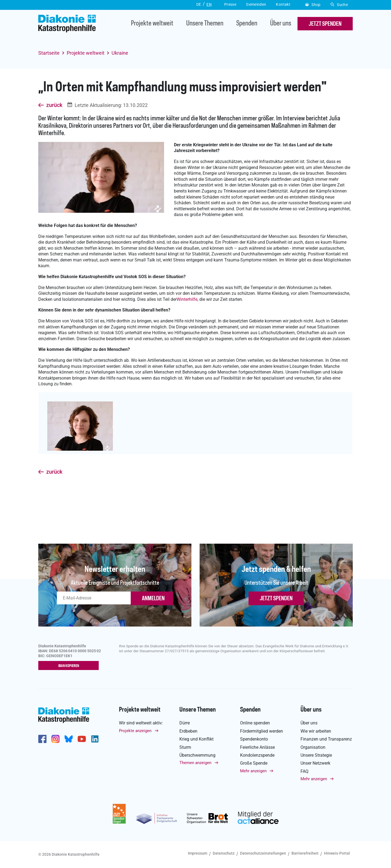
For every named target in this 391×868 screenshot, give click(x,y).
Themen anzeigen (195, 763)
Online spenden (255, 723)
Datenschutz (224, 853)
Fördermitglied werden (262, 731)
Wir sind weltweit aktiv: (141, 723)
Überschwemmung (197, 755)
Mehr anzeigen (253, 771)
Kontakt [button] (283, 4)
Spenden (247, 24)
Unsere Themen (205, 24)
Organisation (313, 747)
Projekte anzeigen (135, 731)
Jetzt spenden (276, 599)
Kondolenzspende (257, 755)
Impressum (198, 853)
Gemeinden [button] (256, 4)
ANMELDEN (153, 599)
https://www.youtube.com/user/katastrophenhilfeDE (82, 739)
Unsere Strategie (316, 755)
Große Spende (254, 763)
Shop (313, 5)
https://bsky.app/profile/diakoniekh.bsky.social (69, 739)
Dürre (185, 723)
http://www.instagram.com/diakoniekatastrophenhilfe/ (56, 739)
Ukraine (120, 53)
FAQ (304, 771)
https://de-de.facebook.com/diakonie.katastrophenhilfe (42, 739)
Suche (339, 5)
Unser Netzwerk (315, 763)
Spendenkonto (254, 739)
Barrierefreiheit (305, 853)
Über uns (281, 24)
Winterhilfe (187, 299)
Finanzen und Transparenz (326, 739)
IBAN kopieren (70, 666)
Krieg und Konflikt (196, 739)
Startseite (49, 53)
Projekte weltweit (152, 24)
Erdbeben (188, 731)
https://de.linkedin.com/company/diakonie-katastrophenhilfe (95, 739)
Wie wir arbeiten (316, 731)
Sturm (185, 747)
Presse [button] (230, 4)
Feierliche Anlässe (257, 747)
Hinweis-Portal (337, 853)
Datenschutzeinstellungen (263, 853)
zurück (54, 105)
